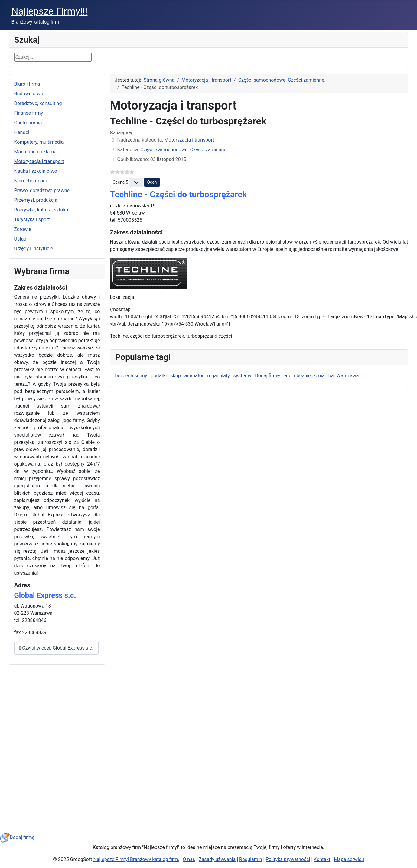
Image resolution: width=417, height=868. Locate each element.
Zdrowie (23, 229)
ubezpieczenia (309, 376)
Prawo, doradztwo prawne (42, 190)
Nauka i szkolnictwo (36, 171)
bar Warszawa (344, 376)
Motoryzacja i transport (39, 161)
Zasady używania (217, 859)
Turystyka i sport (32, 219)
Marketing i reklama (36, 152)
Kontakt (322, 859)
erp (287, 376)
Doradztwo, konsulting (38, 103)
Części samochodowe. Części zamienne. (184, 150)
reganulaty (218, 376)
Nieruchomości (31, 181)
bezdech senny (131, 376)
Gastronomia (28, 123)
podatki (159, 376)
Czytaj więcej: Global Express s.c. (56, 648)
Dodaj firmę (267, 376)
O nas (189, 859)
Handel (22, 132)
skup (175, 376)
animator (194, 376)
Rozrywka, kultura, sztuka (41, 210)
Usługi (21, 239)
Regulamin (251, 859)
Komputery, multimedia (39, 142)
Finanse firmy (29, 113)
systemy (242, 376)
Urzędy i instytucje (34, 249)
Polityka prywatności (288, 859)
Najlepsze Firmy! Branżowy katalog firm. (136, 859)
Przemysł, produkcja (36, 200)
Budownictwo (29, 94)
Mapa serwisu (349, 859)
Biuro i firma (27, 84)
